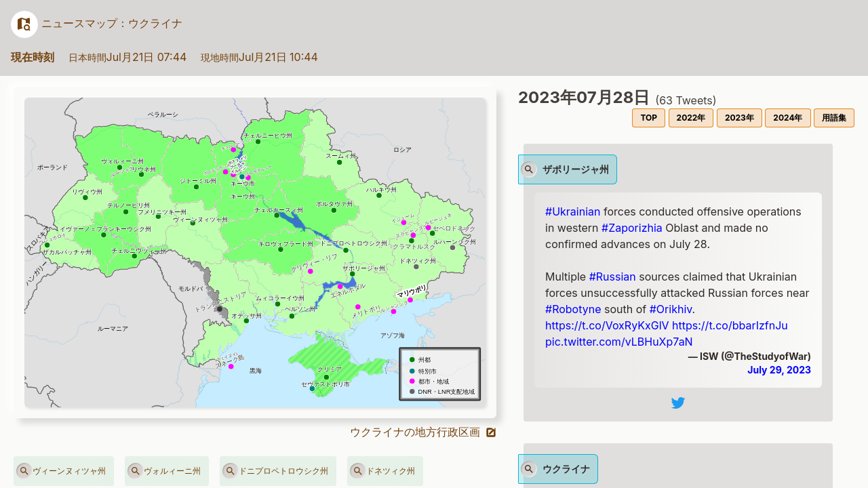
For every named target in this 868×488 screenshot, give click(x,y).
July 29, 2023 (779, 370)
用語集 (834, 118)
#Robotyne (573, 309)
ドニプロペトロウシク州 (275, 471)
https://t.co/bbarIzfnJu (730, 325)
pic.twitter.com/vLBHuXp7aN (619, 342)
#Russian (613, 277)
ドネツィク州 (382, 471)
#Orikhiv (671, 309)
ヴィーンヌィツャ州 (61, 471)
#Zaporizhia (632, 228)
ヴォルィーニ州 (164, 471)
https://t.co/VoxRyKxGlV (607, 325)
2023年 (739, 118)
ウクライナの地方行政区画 (423, 432)
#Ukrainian (573, 211)
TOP (649, 118)
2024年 (788, 118)
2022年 (691, 118)
